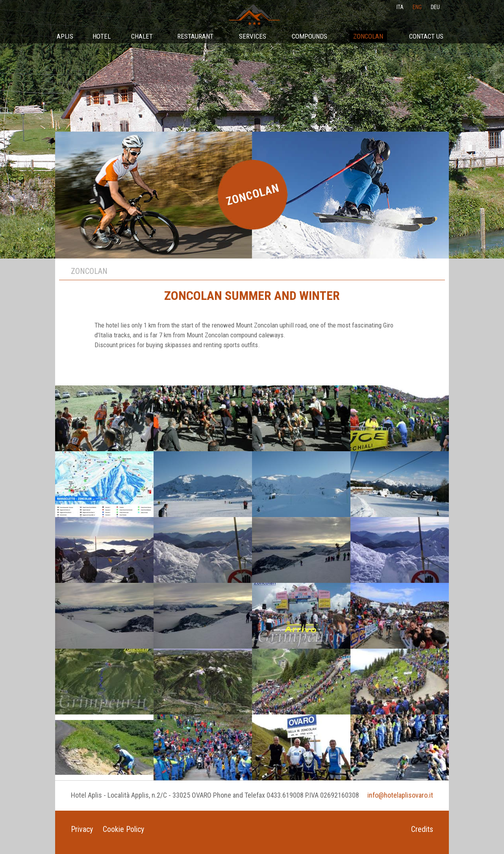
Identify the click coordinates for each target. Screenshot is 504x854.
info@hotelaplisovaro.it (400, 795)
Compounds (309, 36)
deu (435, 7)
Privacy (82, 829)
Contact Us (426, 36)
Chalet (142, 36)
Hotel (102, 36)
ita (400, 7)
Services (253, 36)
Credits (422, 829)
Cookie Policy (123, 829)
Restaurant (195, 36)
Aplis (65, 36)
